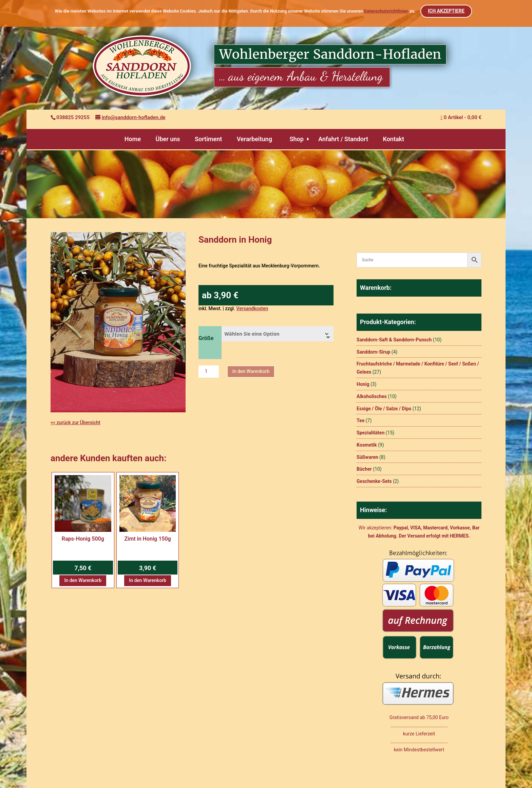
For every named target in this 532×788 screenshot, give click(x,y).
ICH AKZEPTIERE (446, 11)
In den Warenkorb (251, 371)
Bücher (364, 469)
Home (133, 139)
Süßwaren (367, 457)
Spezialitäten (370, 433)
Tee (360, 420)
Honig (363, 384)
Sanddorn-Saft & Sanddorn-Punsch (394, 340)
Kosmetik (367, 445)
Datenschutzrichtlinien (386, 11)
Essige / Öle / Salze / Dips (384, 409)
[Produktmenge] (209, 372)
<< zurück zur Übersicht (75, 423)
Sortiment (208, 139)
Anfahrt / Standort (343, 139)
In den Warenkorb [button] (83, 580)
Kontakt (393, 139)
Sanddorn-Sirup (373, 352)
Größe (206, 338)
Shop (296, 139)
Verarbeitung (254, 139)
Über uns (168, 139)
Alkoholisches (372, 396)
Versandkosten (252, 308)
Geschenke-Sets (374, 481)
